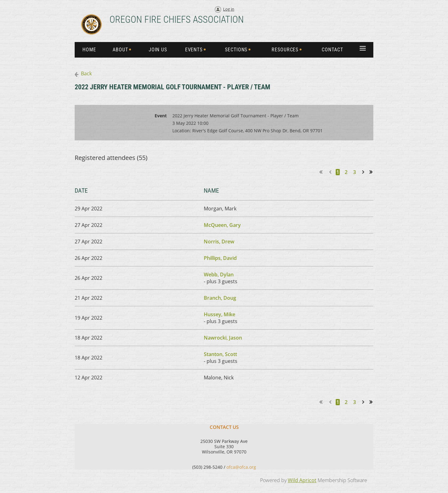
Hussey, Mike (219, 314)
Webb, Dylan (219, 275)
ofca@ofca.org (241, 467)
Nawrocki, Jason (223, 338)
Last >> (373, 172)
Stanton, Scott (220, 354)
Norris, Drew (219, 242)
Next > (364, 172)
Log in (229, 9)
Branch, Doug (220, 298)
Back (86, 73)
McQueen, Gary (222, 225)
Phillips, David (220, 258)
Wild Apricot (302, 480)
